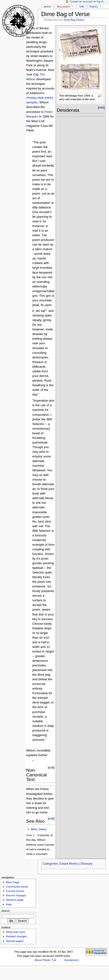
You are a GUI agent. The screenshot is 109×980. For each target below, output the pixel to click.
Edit (82, 7)
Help (9, 904)
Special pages (15, 941)
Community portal (17, 887)
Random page (15, 900)
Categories (50, 864)
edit (51, 768)
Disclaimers (71, 960)
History (94, 7)
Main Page (13, 882)
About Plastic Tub (45, 960)
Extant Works (69, 864)
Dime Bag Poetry (74, 20)
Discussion (63, 7)
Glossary (87, 864)
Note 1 (30, 835)
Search (6, 911)
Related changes (16, 936)
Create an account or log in (87, 1)
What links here (16, 932)
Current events (15, 891)
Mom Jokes (39, 829)
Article (47, 7)
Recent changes (16, 895)
